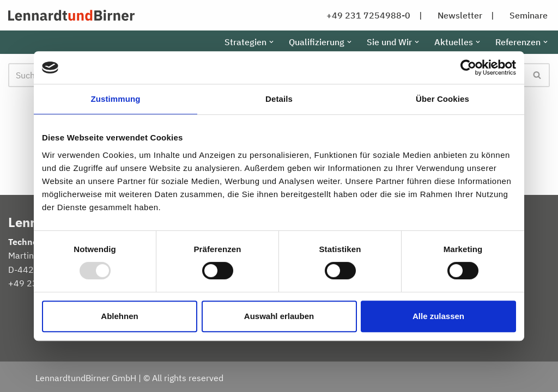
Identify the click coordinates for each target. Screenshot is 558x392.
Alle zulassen (438, 316)
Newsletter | (466, 15)
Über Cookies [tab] (442, 99)
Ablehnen (119, 316)
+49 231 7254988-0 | (374, 15)
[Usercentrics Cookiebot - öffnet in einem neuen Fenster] (468, 68)
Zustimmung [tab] (116, 99)
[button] (271, 42)
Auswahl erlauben (279, 316)
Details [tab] (279, 99)
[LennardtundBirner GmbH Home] (71, 15)
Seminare (529, 15)
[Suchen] (538, 75)
